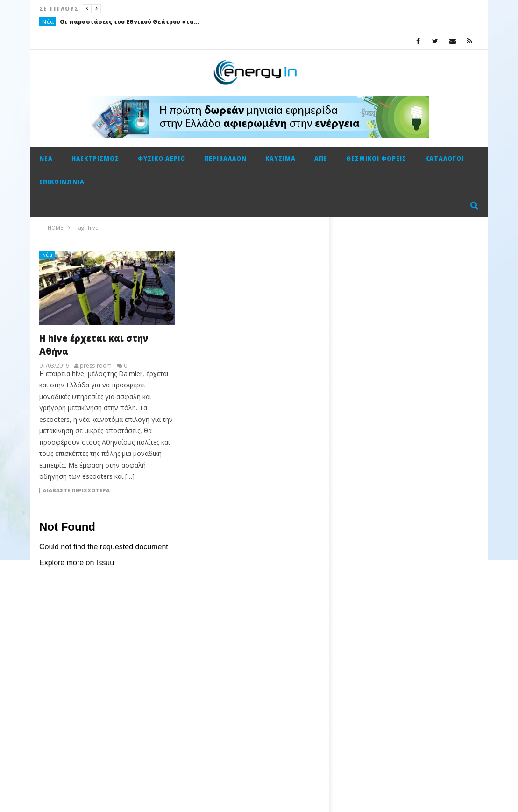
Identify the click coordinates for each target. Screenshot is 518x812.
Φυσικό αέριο (162, 158)
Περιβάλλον (225, 158)
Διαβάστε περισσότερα (76, 490)
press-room (96, 366)
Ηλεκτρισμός (95, 158)
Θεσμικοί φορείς (376, 158)
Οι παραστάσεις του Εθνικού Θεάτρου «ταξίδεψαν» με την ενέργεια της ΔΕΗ (130, 22)
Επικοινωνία (62, 182)
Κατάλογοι (444, 158)
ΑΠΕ (321, 158)
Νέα (48, 22)
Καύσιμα (280, 158)
